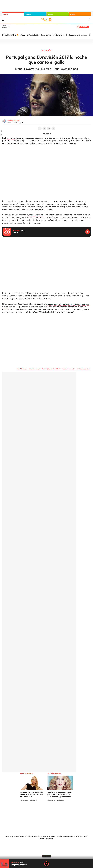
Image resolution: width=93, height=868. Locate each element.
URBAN (73, 14)
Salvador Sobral (35, 369)
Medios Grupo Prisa (47, 852)
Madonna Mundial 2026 (30, 35)
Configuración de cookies (65, 836)
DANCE (50, 14)
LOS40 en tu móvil (81, 836)
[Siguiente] (90, 35)
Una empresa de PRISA (46, 846)
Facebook (40, 128)
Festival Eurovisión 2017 (51, 369)
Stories (60, 809)
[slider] (46, 859)
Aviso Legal (10, 836)
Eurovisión (10, 138)
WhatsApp (49, 128)
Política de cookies (49, 836)
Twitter (44, 128)
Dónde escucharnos (47, 839)
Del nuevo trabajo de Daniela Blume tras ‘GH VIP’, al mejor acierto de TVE (32, 794)
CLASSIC (28, 14)
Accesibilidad (20, 836)
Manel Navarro (36, 215)
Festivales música (83, 369)
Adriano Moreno (13, 120)
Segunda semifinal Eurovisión (53, 35)
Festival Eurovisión (68, 369)
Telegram (53, 128)
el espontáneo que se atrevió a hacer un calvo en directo (46, 305)
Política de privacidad (34, 836)
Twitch (56, 809)
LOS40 (6, 14)
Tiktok (37, 809)
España (5, 27)
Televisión (46, 50)
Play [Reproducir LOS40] (46, 864)
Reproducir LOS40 (88, 232)
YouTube (42, 809)
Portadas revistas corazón (77, 35)
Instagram (33, 809)
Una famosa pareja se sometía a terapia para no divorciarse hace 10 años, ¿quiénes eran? (60, 794)
